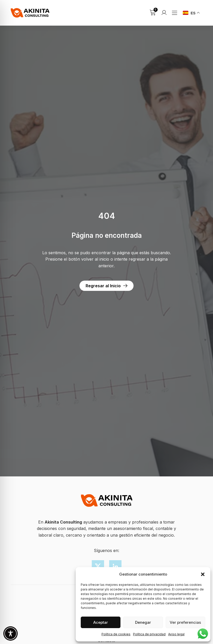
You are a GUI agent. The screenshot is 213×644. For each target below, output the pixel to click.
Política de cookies (116, 634)
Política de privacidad (149, 634)
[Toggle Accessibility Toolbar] (11, 633)
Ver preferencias (185, 622)
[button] (203, 574)
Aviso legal (176, 634)
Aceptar (101, 622)
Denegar (143, 622)
